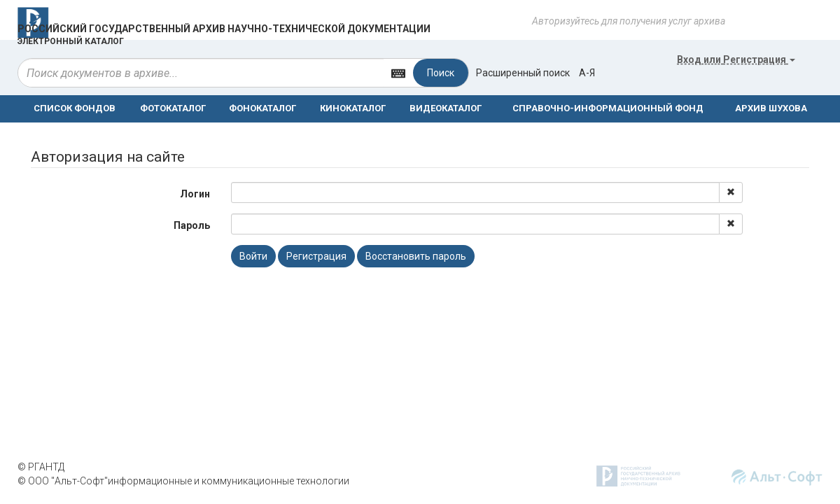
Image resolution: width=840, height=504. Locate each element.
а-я (587, 73)
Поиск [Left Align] (441, 73)
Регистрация (316, 256)
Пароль (192, 225)
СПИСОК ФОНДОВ (75, 108)
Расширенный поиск (523, 73)
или (736, 59)
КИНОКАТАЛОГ (353, 108)
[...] (201, 73)
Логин (195, 194)
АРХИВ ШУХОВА (771, 108)
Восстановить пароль (416, 256)
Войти (253, 256)
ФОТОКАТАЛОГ (173, 108)
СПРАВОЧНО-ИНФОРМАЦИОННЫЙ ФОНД (608, 108)
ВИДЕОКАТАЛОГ (446, 108)
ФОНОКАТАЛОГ (262, 108)
